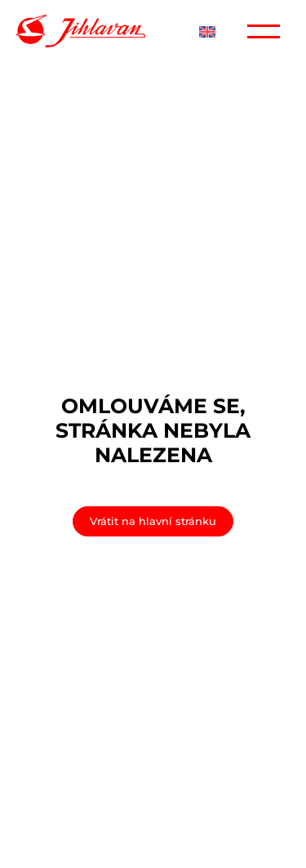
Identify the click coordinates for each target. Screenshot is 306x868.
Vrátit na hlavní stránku (153, 521)
